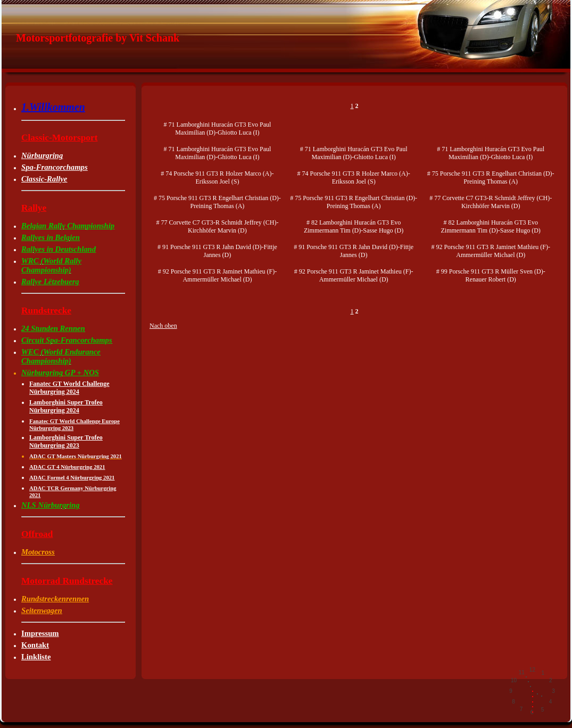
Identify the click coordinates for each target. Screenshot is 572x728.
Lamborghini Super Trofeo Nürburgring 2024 (66, 406)
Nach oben (163, 326)
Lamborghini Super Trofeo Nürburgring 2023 (66, 441)
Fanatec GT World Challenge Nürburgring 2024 (69, 388)
